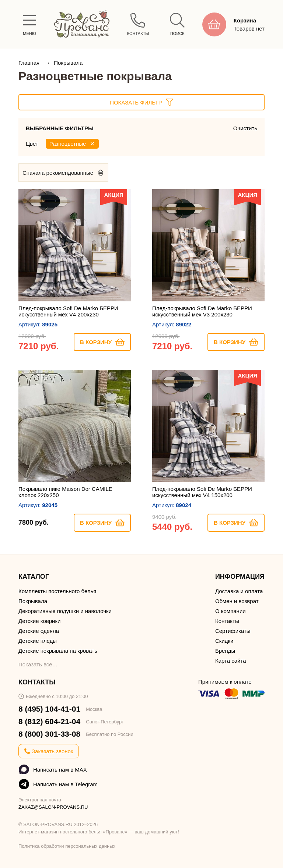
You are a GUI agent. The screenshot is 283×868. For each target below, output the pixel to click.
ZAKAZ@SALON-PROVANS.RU (53, 807)
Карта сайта (231, 661)
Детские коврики (39, 621)
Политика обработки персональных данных (67, 846)
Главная (30, 63)
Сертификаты (233, 631)
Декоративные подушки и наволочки (65, 611)
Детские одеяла (39, 631)
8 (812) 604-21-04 (49, 721)
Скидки (224, 641)
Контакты (227, 621)
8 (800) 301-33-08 (49, 734)
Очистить (245, 128)
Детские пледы (38, 641)
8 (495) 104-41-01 (49, 709)
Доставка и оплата (239, 591)
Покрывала (68, 63)
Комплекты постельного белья (57, 591)
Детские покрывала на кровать (58, 651)
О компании (230, 611)
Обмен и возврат (237, 601)
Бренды (225, 651)
